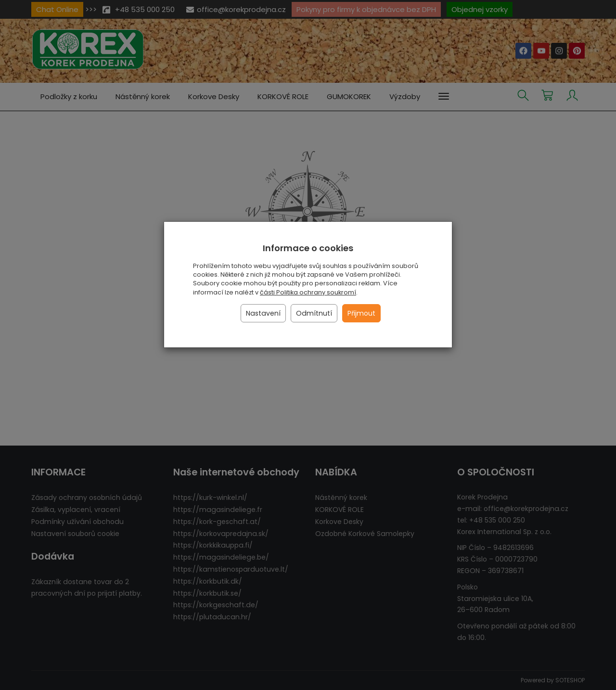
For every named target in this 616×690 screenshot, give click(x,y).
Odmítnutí (314, 313)
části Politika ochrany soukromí (308, 292)
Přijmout (361, 313)
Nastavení (263, 313)
